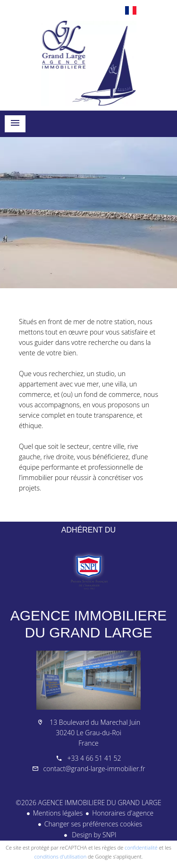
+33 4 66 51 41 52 (94, 758)
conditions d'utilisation (61, 856)
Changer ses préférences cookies (93, 824)
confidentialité (141, 847)
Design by (93, 835)
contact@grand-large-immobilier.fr (94, 769)
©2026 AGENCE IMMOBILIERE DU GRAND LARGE (88, 803)
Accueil (88, 63)
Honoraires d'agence (123, 813)
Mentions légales (58, 813)
